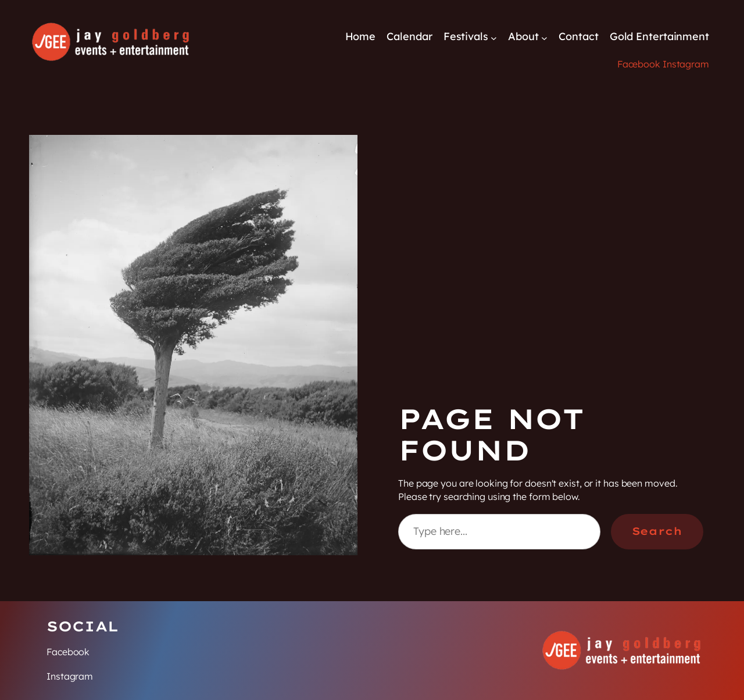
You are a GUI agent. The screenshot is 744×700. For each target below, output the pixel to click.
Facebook (639, 64)
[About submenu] (544, 37)
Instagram (686, 64)
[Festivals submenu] (494, 37)
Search (657, 531)
